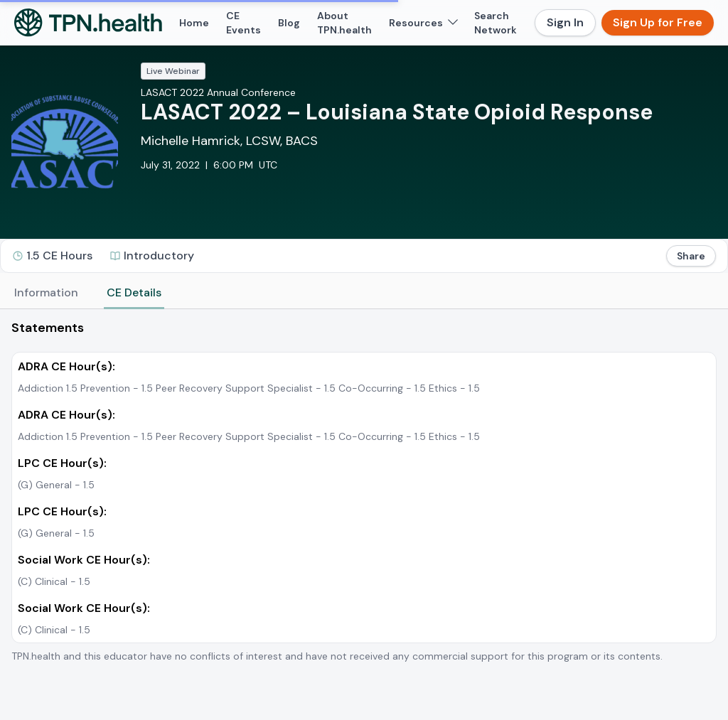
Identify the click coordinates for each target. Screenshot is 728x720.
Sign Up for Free (658, 22)
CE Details (134, 292)
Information (46, 292)
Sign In (565, 22)
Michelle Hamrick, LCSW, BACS (229, 141)
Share (691, 256)
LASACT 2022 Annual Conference (218, 92)
